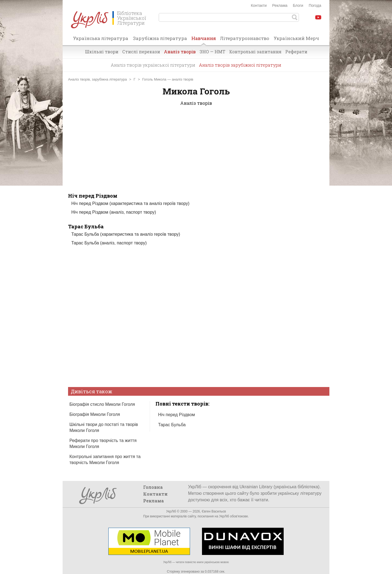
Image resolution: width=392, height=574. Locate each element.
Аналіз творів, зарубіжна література (97, 79)
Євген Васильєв (214, 511)
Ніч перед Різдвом (93, 196)
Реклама (280, 5)
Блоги (298, 5)
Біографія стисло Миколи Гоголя (102, 404)
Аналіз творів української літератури (153, 65)
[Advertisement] (196, 154)
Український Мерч (296, 38)
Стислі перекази (141, 52)
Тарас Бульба (86, 226)
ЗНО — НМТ (212, 52)
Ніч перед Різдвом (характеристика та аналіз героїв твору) (130, 203)
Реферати (296, 52)
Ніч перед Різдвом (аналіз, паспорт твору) (114, 212)
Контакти (259, 5)
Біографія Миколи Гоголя (95, 414)
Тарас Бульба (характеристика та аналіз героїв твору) (126, 234)
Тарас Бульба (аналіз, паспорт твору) (109, 243)
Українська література (101, 38)
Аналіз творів (180, 52)
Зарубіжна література (160, 38)
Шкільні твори (102, 52)
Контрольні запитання (255, 52)
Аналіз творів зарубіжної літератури (240, 65)
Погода (315, 5)
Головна (153, 487)
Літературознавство (245, 38)
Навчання (204, 40)
